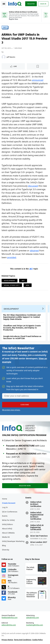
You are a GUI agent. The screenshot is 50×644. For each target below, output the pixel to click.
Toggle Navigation (4, 4)
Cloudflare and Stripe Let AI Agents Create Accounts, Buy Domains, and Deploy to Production (22, 328)
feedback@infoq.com (10, 618)
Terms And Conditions (23, 640)
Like (15, 66)
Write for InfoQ (8, 520)
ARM (28, 285)
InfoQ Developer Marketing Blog (13, 543)
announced (38, 80)
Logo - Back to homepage (15, 3)
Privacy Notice (7, 640)
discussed (33, 186)
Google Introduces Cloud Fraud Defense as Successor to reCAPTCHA (22, 337)
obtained (34, 251)
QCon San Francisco (39, 536)
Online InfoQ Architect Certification (36, 504)
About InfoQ (7, 529)
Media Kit (6, 537)
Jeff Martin (11, 57)
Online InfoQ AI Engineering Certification (37, 527)
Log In (5, 507)
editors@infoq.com (9, 625)
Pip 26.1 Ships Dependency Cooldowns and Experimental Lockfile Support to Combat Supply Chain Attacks (22, 317)
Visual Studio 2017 (12, 285)
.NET (5, 27)
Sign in (43, 4)
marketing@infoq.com (35, 625)
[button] (25, 405)
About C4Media (8, 533)
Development (10, 281)
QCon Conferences (10, 512)
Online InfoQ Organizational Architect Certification (37, 516)
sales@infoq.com (33, 618)
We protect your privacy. (11, 410)
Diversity (6, 550)
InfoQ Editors (8, 524)
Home (5, 499)
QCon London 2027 (39, 542)
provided (12, 257)
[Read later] (38, 66)
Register (31, 4)
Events (5, 516)
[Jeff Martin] (4, 57)
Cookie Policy (37, 640)
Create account (9, 503)
